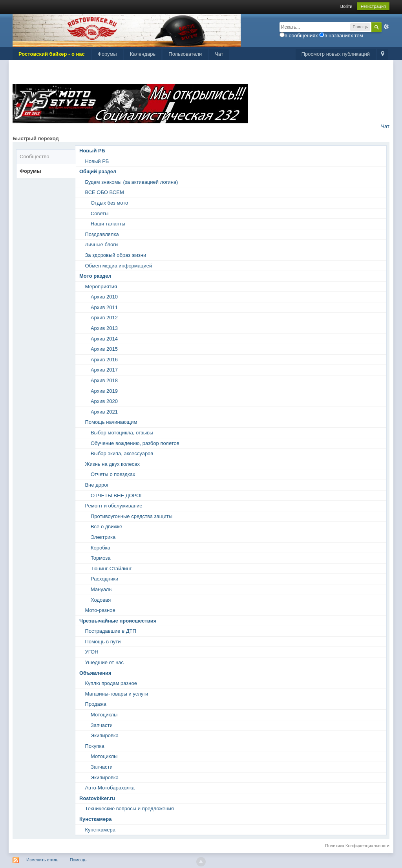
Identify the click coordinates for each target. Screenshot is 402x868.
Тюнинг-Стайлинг (111, 569)
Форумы (107, 54)
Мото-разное (100, 610)
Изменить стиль (42, 860)
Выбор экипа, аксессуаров (122, 453)
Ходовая (101, 600)
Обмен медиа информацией (118, 266)
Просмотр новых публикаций (336, 54)
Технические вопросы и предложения (129, 808)
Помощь (78, 860)
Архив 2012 (104, 318)
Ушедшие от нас (104, 662)
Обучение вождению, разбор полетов (135, 443)
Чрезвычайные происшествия (118, 621)
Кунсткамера (95, 819)
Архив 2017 (104, 370)
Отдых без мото (109, 203)
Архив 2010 (104, 297)
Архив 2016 (104, 360)
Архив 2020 (104, 401)
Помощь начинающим (111, 422)
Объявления (95, 673)
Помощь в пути (103, 642)
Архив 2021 (104, 412)
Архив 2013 (104, 328)
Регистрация (373, 6)
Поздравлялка (102, 234)
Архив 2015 (104, 349)
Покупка (94, 746)
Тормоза (101, 558)
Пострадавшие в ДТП (110, 631)
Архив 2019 (104, 391)
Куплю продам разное (111, 683)
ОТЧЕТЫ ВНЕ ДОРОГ (117, 495)
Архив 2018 (104, 380)
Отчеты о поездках (113, 474)
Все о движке (106, 526)
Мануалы (102, 589)
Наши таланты (108, 224)
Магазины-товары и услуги (116, 694)
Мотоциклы (104, 715)
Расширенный (386, 27)
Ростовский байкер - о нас (52, 54)
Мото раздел (95, 276)
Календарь (143, 54)
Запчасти (102, 725)
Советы (100, 213)
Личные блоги (101, 244)
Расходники (104, 579)
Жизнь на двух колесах (112, 464)
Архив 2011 (104, 307)
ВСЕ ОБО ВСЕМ (104, 192)
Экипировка (105, 735)
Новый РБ (92, 151)
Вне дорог (97, 485)
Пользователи (185, 54)
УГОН (91, 652)
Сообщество (35, 157)
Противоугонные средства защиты (132, 516)
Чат (219, 54)
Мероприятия (101, 287)
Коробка (100, 548)
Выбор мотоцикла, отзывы (122, 433)
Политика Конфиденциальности (357, 846)
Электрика (103, 537)
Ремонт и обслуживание (113, 506)
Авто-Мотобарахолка (110, 788)
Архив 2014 (104, 339)
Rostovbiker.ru (97, 798)
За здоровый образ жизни (115, 255)
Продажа (95, 704)
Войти (346, 6)
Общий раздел (98, 171)
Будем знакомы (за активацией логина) (131, 182)
